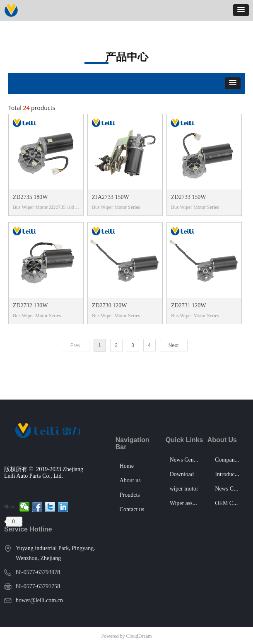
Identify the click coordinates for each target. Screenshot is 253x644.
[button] (241, 10)
